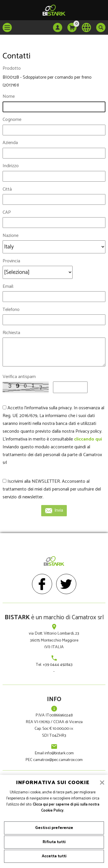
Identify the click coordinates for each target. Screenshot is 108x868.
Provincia (11, 261)
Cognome (12, 120)
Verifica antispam (19, 377)
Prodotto (12, 68)
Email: (8, 286)
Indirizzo (11, 166)
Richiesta (11, 333)
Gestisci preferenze (54, 828)
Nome (9, 96)
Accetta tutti (54, 856)
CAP (7, 212)
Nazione (11, 236)
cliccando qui (88, 439)
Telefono (11, 310)
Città (7, 189)
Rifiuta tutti (54, 842)
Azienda (10, 143)
